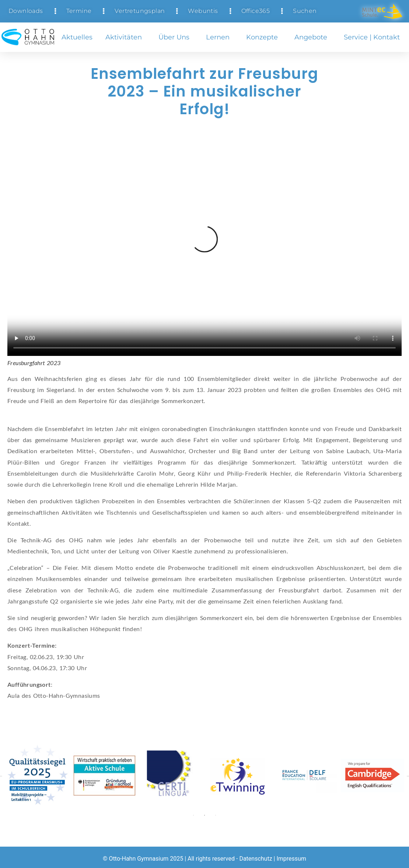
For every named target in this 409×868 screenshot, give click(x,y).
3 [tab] (216, 815)
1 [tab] (193, 815)
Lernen (220, 37)
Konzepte (264, 37)
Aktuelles (77, 37)
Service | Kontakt (374, 37)
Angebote (313, 37)
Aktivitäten (125, 37)
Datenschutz (256, 859)
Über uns (176, 37)
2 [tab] (204, 815)
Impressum (291, 859)
